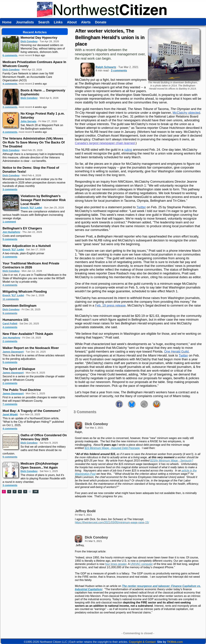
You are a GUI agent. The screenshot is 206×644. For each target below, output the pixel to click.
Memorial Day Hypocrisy (39, 38)
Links (58, 22)
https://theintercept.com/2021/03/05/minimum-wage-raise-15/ (112, 522)
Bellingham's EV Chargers (22, 228)
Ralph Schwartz (106, 67)
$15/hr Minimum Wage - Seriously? (172, 461)
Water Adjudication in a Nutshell (27, 246)
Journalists (25, 22)
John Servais (29, 121)
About (72, 22)
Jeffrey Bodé (85, 511)
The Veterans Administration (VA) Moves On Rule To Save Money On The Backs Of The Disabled (34, 142)
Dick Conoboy (29, 41)
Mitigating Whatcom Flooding (25, 292)
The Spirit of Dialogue (19, 369)
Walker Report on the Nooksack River (31, 348)
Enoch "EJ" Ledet (31, 208)
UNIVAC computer (142, 564)
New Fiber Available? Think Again (28, 334)
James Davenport (13, 352)
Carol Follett (10, 324)
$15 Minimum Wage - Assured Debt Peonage (112, 448)
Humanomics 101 (16, 320)
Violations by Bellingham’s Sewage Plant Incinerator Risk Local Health (43, 200)
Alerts (86, 22)
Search (44, 22)
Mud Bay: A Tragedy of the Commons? (32, 411)
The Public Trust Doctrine (22, 390)
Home (7, 22)
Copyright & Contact (142, 642)
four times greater (116, 564)
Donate (101, 22)
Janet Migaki (10, 414)
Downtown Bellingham (20, 306)
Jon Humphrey (11, 232)
